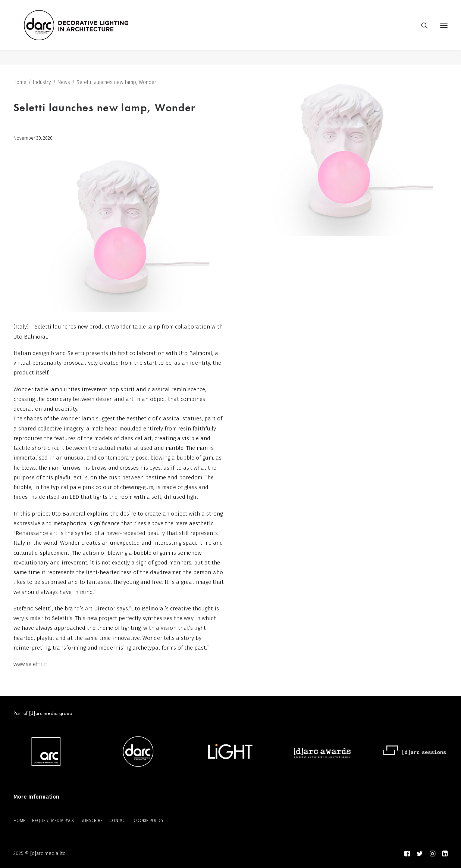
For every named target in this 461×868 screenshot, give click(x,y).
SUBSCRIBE (92, 821)
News (64, 83)
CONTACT (118, 821)
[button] (444, 32)
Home (20, 83)
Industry (42, 83)
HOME (19, 821)
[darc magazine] (91, 32)
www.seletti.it (30, 664)
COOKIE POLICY (149, 821)
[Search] (421, 32)
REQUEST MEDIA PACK (53, 821)
